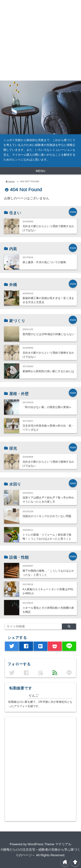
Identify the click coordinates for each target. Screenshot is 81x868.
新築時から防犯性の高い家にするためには (48, 371)
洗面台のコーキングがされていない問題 (47, 516)
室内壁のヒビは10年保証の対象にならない (48, 334)
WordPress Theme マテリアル (49, 844)
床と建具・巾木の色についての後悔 (44, 262)
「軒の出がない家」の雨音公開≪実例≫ (47, 407)
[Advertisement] (40, 40)
